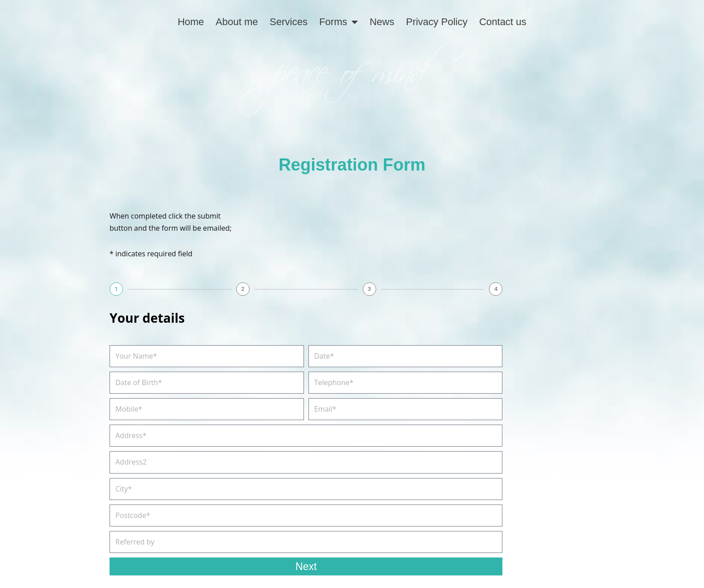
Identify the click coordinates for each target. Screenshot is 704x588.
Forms (339, 22)
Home (191, 22)
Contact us (503, 22)
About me (237, 22)
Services (289, 22)
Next (306, 566)
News (382, 22)
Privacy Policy (437, 22)
